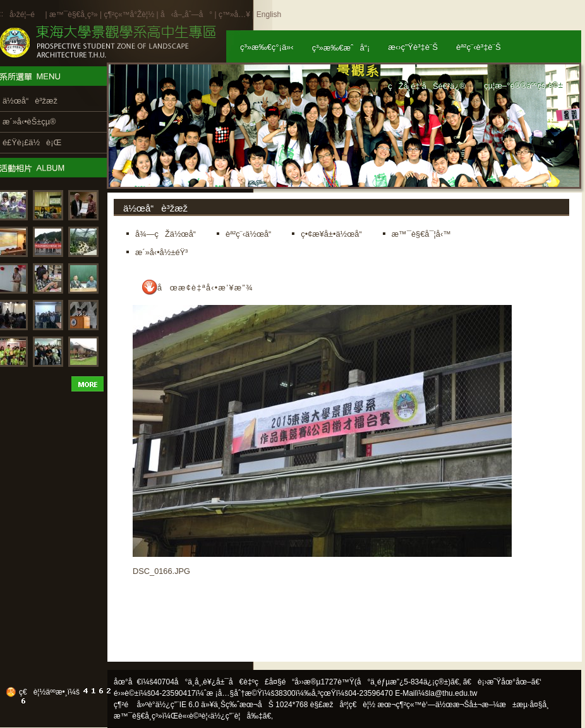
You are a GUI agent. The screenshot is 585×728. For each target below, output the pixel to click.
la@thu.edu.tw (453, 693)
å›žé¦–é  (26, 15)
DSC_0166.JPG (161, 571)
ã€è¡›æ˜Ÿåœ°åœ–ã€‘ (502, 682)
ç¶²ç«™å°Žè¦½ (129, 15)
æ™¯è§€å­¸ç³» (75, 15)
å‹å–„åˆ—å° (186, 15)
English (269, 15)
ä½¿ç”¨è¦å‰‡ (237, 716)
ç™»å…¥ (234, 15)
